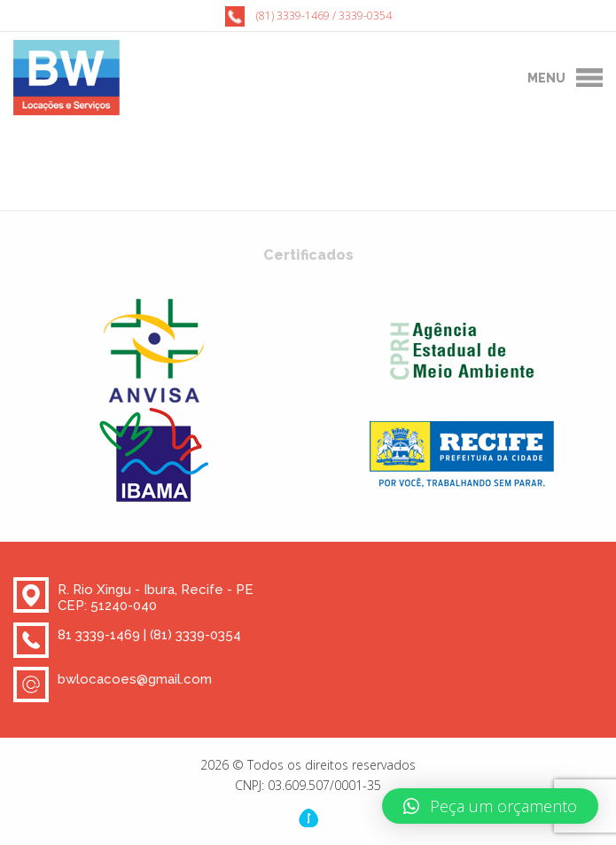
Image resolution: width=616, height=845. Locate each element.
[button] (490, 806)
